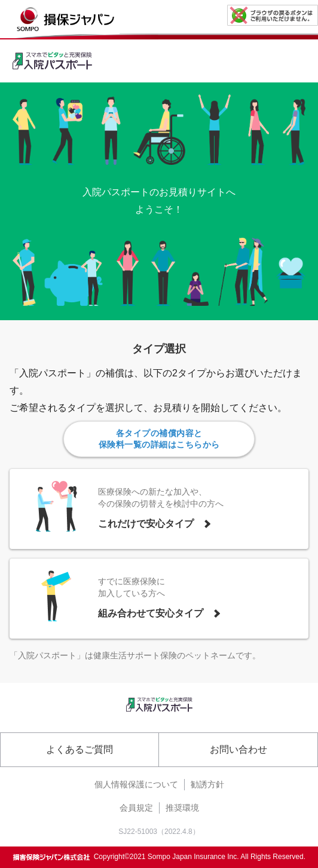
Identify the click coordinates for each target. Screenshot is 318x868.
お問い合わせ (239, 749)
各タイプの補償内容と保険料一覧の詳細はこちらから (159, 439)
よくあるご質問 (79, 749)
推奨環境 (182, 808)
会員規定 (136, 808)
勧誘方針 (207, 784)
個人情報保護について (136, 784)
